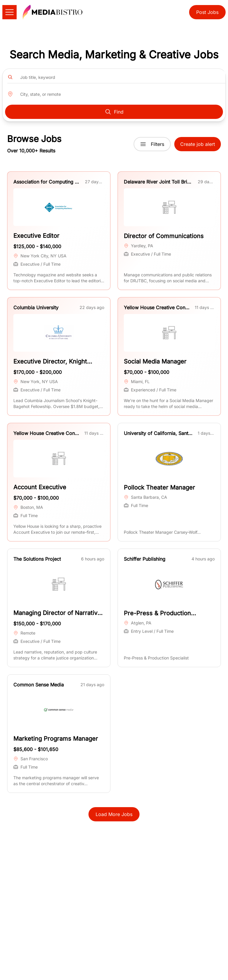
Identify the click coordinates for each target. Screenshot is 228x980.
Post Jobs (207, 12)
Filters (152, 144)
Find (114, 112)
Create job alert (198, 144)
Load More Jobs (114, 814)
